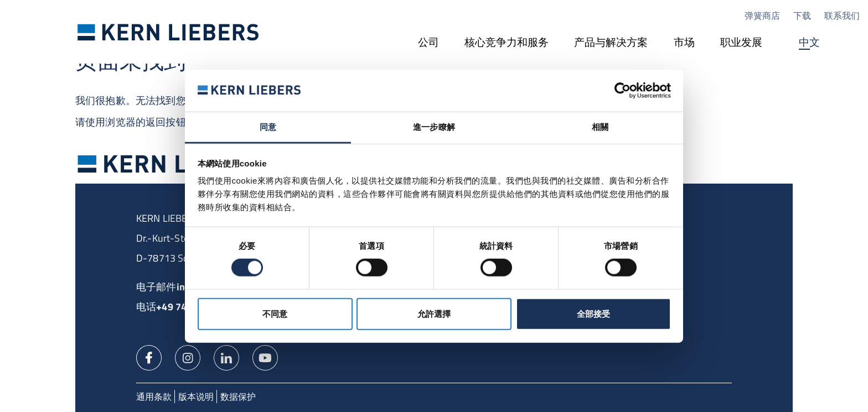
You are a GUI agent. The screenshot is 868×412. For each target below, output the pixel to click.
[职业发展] (741, 43)
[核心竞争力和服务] (507, 43)
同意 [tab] (268, 127)
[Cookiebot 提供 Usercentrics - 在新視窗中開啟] (622, 91)
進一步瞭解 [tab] (434, 127)
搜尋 (849, 43)
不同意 (275, 313)
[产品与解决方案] (611, 43)
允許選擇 (434, 313)
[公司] (428, 43)
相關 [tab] (600, 127)
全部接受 (593, 313)
